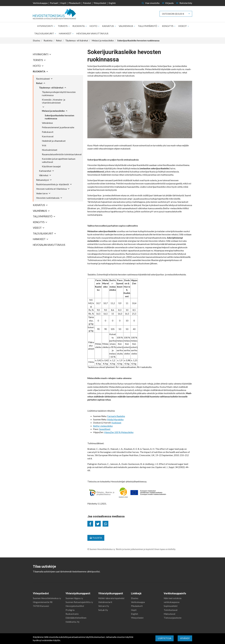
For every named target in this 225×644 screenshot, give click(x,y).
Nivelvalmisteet (50, 150)
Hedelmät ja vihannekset (54, 141)
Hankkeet (65, 33)
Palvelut (87, 3)
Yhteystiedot (100, 3)
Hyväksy (185, 638)
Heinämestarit (105, 602)
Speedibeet (105, 429)
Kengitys (168, 26)
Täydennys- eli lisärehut (51, 88)
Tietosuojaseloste (173, 618)
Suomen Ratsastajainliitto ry (79, 602)
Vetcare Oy (104, 606)
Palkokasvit (48, 132)
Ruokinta (79, 26)
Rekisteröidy (184, 3)
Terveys (63, 26)
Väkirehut (44, 175)
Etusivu (135, 598)
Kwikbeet (116, 423)
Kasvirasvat (48, 136)
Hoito (94, 26)
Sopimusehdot (171, 606)
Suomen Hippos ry (74, 598)
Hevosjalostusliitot (75, 606)
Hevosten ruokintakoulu (48, 198)
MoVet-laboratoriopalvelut (111, 598)
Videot (183, 26)
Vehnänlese (47, 123)
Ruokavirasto (72, 614)
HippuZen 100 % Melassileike (119, 432)
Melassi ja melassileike (53, 111)
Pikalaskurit (75, 3)
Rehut (39, 83)
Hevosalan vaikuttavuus (92, 33)
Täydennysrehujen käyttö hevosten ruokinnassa (59, 94)
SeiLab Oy (103, 610)
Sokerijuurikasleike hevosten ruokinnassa (59, 117)
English (112, 3)
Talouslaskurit (44, 33)
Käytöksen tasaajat (51, 166)
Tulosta (96, 538)
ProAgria (70, 610)
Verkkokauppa (40, 3)
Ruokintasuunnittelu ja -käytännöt (53, 184)
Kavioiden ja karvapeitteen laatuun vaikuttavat (59, 160)
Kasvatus (108, 26)
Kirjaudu (168, 3)
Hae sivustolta (151, 3)
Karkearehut (45, 171)
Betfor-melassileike (103, 426)
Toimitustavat (171, 610)
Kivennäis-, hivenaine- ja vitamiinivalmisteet (54, 101)
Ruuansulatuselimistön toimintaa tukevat (62, 154)
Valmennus (126, 26)
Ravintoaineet (43, 79)
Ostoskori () (173, 14)
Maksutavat (170, 614)
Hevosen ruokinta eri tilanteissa (51, 189)
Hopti (63, 3)
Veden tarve (42, 193)
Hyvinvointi (45, 26)
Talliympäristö (148, 26)
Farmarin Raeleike (116, 416)
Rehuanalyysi (43, 180)
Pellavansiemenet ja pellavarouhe (58, 127)
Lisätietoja (165, 638)
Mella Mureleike (115, 419)
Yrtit (44, 145)
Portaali (54, 3)
